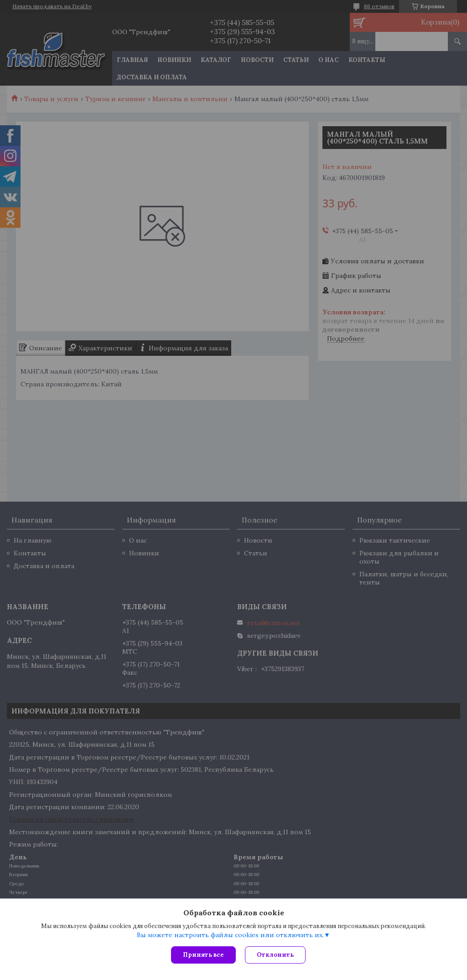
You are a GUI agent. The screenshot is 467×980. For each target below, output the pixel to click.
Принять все (203, 955)
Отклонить (275, 955)
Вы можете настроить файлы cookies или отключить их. (230, 935)
